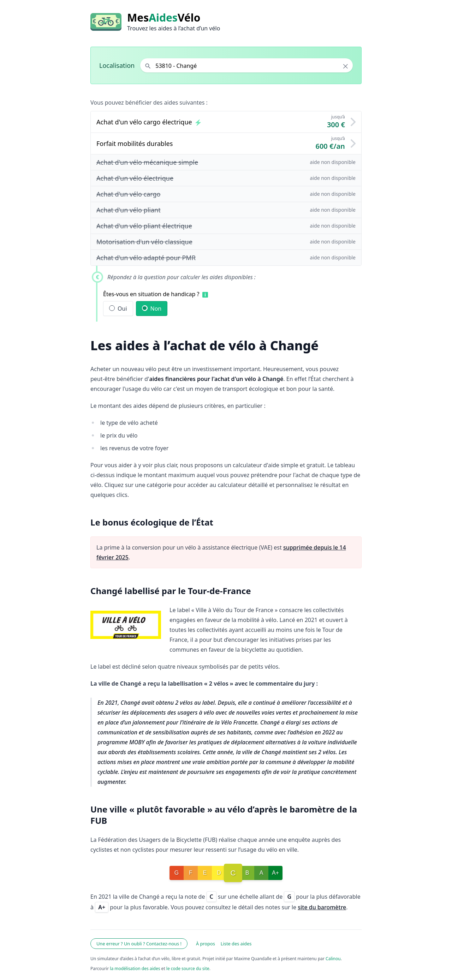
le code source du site (188, 969)
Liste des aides (236, 944)
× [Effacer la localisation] (346, 66)
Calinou (333, 959)
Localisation (117, 65)
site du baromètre (322, 907)
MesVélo (164, 18)
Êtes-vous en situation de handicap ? (151, 294)
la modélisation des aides (135, 969)
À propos (206, 944)
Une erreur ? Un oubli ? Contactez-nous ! (139, 944)
